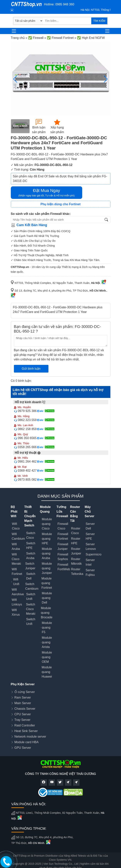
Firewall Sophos (63, 557)
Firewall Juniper (63, 547)
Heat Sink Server (26, 731)
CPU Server (23, 714)
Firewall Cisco (63, 526)
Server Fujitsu (90, 572)
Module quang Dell (47, 598)
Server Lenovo (91, 547)
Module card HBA (27, 742)
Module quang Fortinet (47, 583)
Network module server (30, 737)
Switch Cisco (31, 535)
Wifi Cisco (16, 526)
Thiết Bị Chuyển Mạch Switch (30, 516)
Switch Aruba (31, 556)
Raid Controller (25, 725)
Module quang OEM (47, 657)
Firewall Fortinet (63, 536)
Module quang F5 (47, 627)
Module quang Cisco (47, 524)
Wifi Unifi (16, 582)
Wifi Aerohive (18, 592)
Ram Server (23, 697)
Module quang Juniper (47, 568)
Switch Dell (31, 576)
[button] (106, 79)
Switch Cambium (32, 586)
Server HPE (90, 536)
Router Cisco (76, 531)
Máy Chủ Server (90, 512)
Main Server (23, 703)
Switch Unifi (31, 597)
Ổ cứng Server (25, 692)
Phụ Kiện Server (23, 684)
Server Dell (90, 526)
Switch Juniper (30, 566)
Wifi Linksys (17, 602)
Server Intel (90, 562)
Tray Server (22, 720)
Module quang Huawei (47, 672)
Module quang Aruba (47, 553)
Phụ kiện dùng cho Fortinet (60, 204)
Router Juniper (76, 551)
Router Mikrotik (76, 561)
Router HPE (76, 541)
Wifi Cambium (18, 536)
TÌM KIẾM (99, 21)
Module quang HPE (47, 539)
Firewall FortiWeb (64, 567)
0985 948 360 (65, 4)
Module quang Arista (47, 642)
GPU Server (23, 748)
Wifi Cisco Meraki (16, 559)
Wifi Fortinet (17, 572)
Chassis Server (25, 709)
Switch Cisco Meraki (31, 609)
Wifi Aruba (16, 547)
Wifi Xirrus (16, 612)
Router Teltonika (77, 572)
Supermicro (94, 554)
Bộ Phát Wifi (14, 512)
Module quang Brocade (47, 613)
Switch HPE (31, 546)
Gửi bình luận (31, 369)
